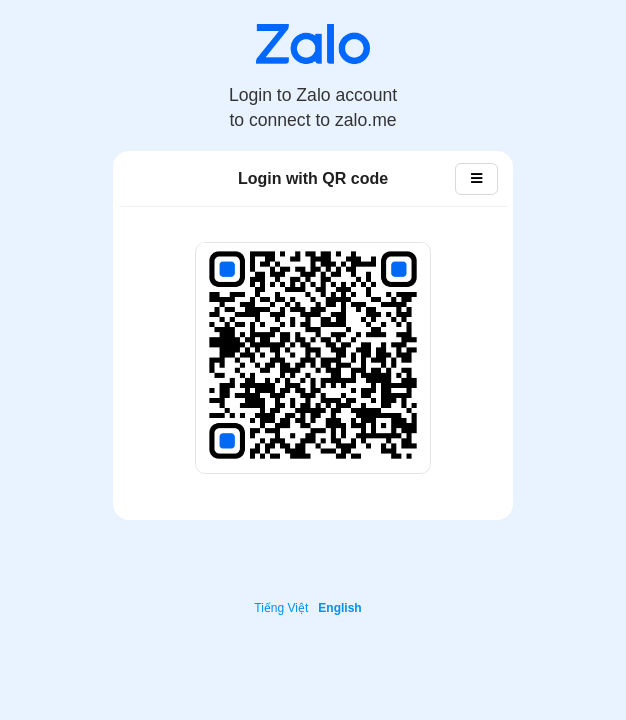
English (339, 608)
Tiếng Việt (281, 608)
